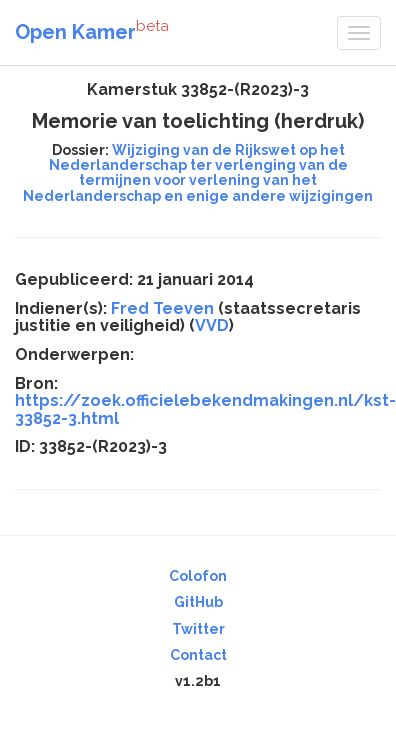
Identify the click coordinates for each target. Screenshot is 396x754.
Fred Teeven (162, 308)
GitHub (198, 602)
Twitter (198, 629)
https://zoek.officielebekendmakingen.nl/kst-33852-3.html (205, 409)
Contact (198, 655)
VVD (212, 325)
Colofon (198, 576)
